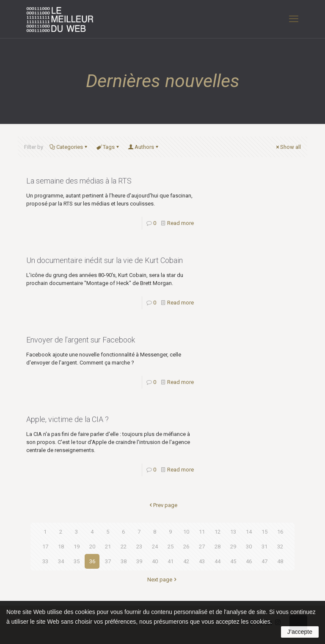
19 (77, 547)
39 (139, 561)
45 (233, 561)
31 (264, 547)
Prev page (162, 505)
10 (186, 532)
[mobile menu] (294, 19)
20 (92, 547)
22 (124, 547)
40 (155, 561)
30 (249, 547)
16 (280, 532)
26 (186, 547)
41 (171, 561)
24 (155, 547)
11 (202, 532)
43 (202, 561)
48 (280, 561)
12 (218, 532)
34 (61, 561)
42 (186, 561)
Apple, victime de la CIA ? (67, 419)
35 (77, 561)
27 (202, 547)
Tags (108, 147)
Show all (288, 147)
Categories (69, 147)
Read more (180, 223)
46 (249, 561)
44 (218, 561)
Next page (162, 580)
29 (233, 547)
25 (171, 547)
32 (280, 547)
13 (233, 532)
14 (249, 532)
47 (264, 561)
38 (124, 561)
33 (45, 561)
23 (139, 547)
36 (92, 561)
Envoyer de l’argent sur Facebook (81, 340)
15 (264, 532)
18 (61, 547)
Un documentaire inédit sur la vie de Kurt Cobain (105, 260)
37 (108, 561)
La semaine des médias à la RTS (79, 181)
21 (108, 547)
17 (45, 547)
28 (218, 547)
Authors (144, 147)
